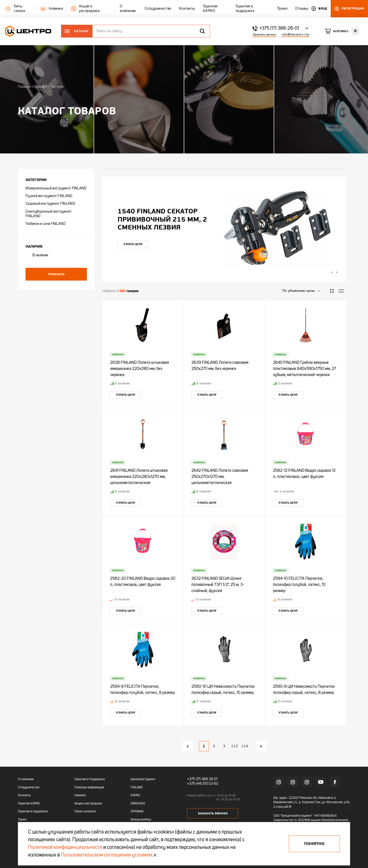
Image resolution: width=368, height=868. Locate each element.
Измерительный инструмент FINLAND (56, 188)
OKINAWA (137, 812)
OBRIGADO (138, 804)
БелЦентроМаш (141, 820)
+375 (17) (194, 779)
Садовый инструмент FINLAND (50, 204)
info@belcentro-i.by (296, 35)
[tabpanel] (224, 228)
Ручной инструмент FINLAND (49, 196)
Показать (56, 274)
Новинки (80, 795)
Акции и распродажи (88, 804)
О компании (26, 779)
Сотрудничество (29, 788)
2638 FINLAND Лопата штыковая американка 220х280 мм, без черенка (140, 369)
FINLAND (137, 788)
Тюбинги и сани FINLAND (46, 224)
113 (234, 746)
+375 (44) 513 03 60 (203, 784)
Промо (22, 820)
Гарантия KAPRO (29, 804)
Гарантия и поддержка (33, 812)
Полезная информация (89, 788)
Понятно (314, 844)
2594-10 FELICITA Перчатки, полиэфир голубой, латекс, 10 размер (299, 585)
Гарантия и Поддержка (90, 779)
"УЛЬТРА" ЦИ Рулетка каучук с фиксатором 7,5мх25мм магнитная (160, 219)
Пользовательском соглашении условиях (107, 855)
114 (245, 746)
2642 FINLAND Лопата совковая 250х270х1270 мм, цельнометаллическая (220, 477)
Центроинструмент (143, 779)
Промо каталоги (85, 812)
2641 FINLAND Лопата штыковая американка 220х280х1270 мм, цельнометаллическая (139, 477)
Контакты (24, 795)
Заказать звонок (264, 35)
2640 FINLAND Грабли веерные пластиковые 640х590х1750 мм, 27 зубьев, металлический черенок (304, 369)
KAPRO (135, 795)
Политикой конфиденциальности (65, 848)
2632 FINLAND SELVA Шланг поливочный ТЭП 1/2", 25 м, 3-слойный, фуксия (218, 585)
